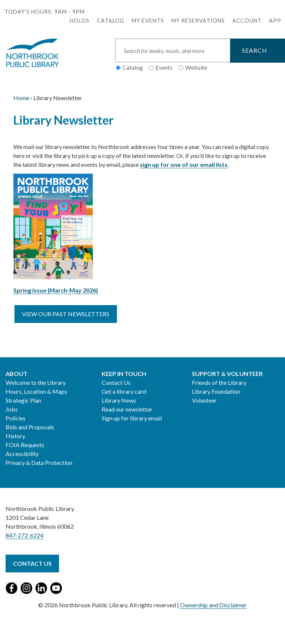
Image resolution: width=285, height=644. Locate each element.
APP (275, 21)
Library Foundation (216, 391)
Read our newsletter (127, 409)
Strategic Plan (23, 400)
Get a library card (124, 391)
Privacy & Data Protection (39, 463)
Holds (80, 21)
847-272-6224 (24, 535)
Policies (16, 418)
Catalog (111, 21)
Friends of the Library (219, 382)
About (17, 374)
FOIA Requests (25, 445)
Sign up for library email (132, 418)
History (15, 436)
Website (196, 67)
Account (247, 21)
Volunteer (204, 400)
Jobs (12, 409)
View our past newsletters (66, 314)
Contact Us (116, 382)
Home (21, 98)
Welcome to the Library (36, 382)
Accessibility (22, 454)
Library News (119, 400)
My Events (148, 21)
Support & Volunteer (227, 374)
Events (164, 67)
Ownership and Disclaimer (213, 605)
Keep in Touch (124, 374)
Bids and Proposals (30, 427)
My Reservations (198, 21)
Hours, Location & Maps (36, 391)
